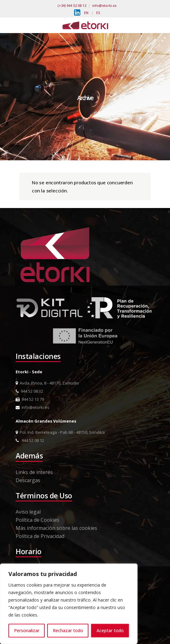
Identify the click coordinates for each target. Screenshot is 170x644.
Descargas (28, 480)
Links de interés (34, 472)
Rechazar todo (68, 630)
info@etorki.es (104, 5)
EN (86, 13)
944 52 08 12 (29, 391)
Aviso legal (28, 512)
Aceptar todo (110, 630)
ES (98, 13)
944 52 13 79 (30, 399)
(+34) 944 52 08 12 (72, 5)
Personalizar (27, 630)
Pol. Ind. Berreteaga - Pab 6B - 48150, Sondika (60, 432)
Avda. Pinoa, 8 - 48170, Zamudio (47, 383)
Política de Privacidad (40, 536)
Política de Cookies (37, 520)
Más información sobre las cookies (56, 528)
